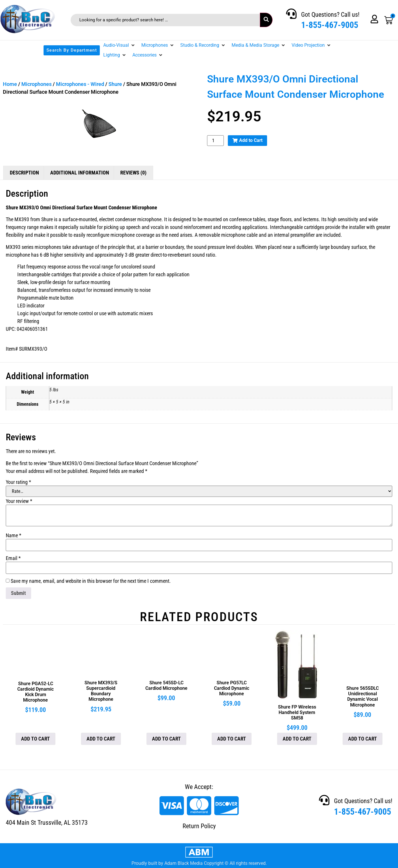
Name (14, 536)
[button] (119, 45)
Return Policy (199, 826)
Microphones (36, 84)
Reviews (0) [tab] (133, 173)
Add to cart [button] (35, 739)
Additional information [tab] (80, 173)
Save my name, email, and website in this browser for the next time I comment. (91, 581)
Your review (19, 501)
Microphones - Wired (80, 84)
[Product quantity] (215, 141)
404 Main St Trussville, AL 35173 (47, 823)
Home (10, 84)
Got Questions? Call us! (330, 15)
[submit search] (266, 20)
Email (13, 558)
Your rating (18, 482)
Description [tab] (24, 173)
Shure (115, 84)
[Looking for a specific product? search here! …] (165, 20)
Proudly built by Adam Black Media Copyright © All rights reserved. (199, 863)
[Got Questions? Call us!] (291, 14)
